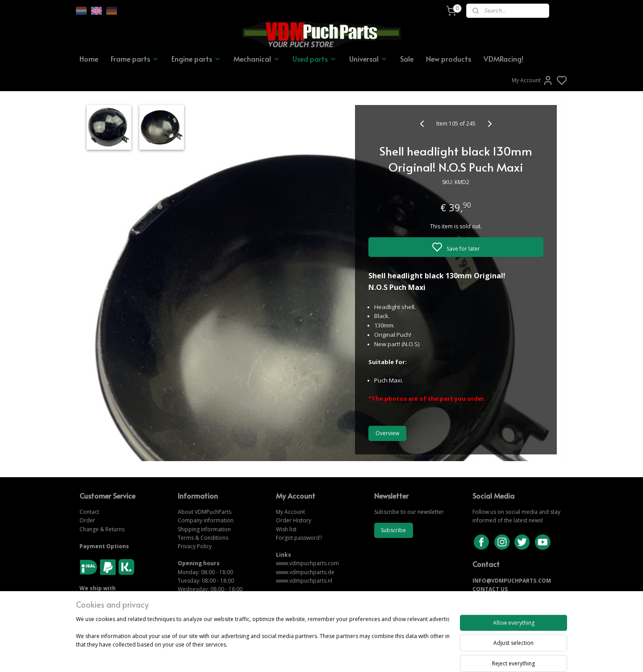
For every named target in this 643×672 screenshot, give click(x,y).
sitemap (352, 656)
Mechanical (257, 59)
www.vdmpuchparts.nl (304, 581)
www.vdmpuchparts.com (307, 563)
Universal (368, 59)
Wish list (286, 529)
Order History (294, 520)
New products (449, 59)
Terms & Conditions (203, 538)
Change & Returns (102, 529)
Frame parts (135, 59)
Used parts (315, 59)
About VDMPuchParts (205, 512)
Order (87, 520)
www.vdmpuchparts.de (305, 572)
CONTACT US (490, 589)
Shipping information (204, 529)
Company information (206, 520)
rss (371, 656)
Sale (407, 59)
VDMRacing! (503, 59)
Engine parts (196, 59)
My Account (532, 80)
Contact (89, 512)
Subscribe (393, 530)
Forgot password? (299, 538)
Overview (387, 433)
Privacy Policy (195, 546)
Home (89, 59)
